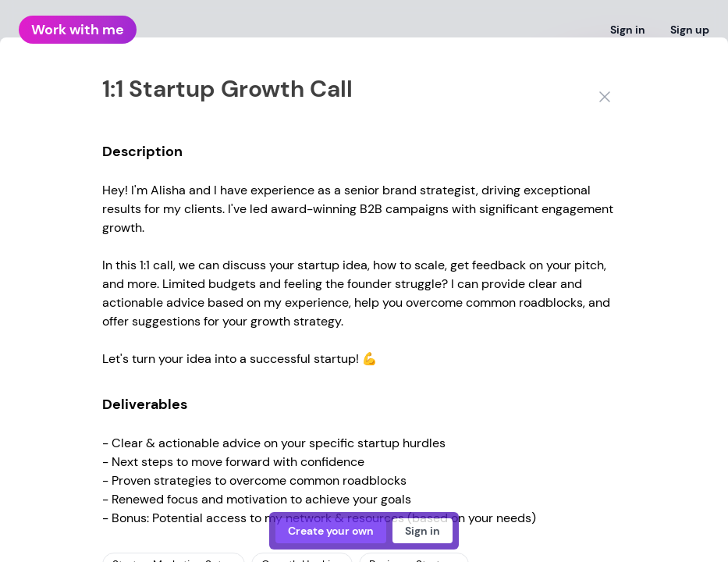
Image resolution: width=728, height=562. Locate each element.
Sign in (628, 30)
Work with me (78, 30)
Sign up (690, 30)
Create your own (331, 531)
